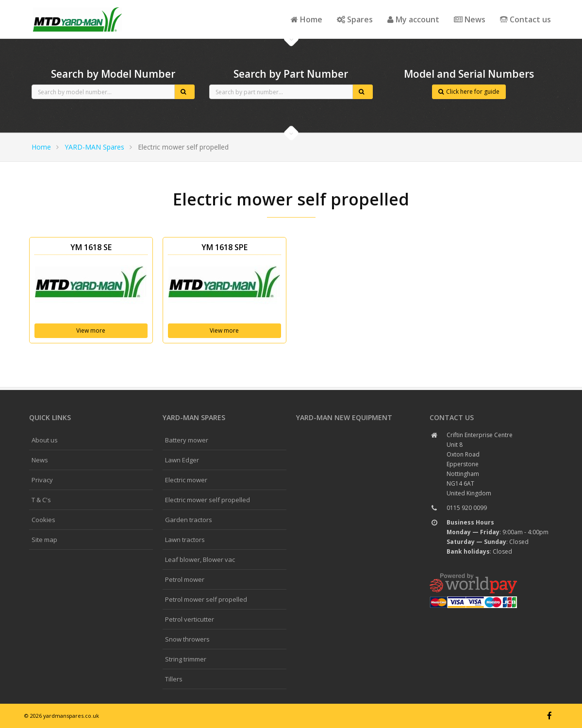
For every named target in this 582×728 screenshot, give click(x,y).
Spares (355, 19)
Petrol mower (185, 579)
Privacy (42, 480)
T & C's (41, 500)
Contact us (525, 19)
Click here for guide (469, 92)
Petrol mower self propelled (206, 599)
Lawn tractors (185, 540)
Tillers (174, 679)
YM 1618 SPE (224, 247)
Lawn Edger (182, 460)
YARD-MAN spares (194, 417)
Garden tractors (189, 520)
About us (45, 440)
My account (413, 19)
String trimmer (186, 659)
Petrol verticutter (190, 619)
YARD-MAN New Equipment (344, 417)
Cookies (43, 520)
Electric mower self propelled (208, 500)
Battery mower (187, 440)
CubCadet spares (78, 8)
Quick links (50, 417)
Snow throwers (187, 639)
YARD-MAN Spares (94, 147)
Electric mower (186, 480)
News (470, 19)
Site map (44, 540)
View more (91, 330)
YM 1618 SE (91, 247)
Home (307, 19)
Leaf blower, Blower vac (200, 559)
